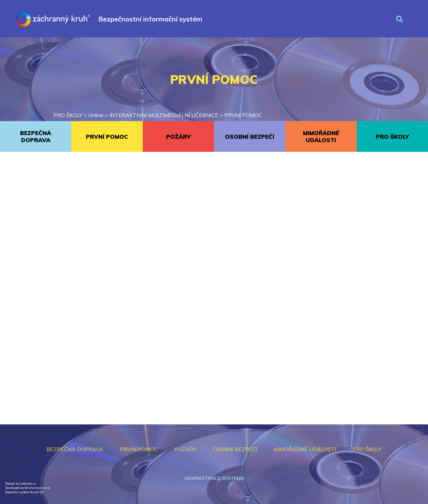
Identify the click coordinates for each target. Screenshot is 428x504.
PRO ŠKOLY (68, 115)
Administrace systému (214, 478)
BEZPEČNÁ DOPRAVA (36, 136)
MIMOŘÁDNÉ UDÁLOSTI (321, 136)
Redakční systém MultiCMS (24, 492)
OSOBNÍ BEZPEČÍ (250, 137)
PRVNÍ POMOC (243, 115)
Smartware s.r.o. (39, 488)
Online (96, 115)
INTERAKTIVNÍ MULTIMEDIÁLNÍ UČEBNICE (164, 115)
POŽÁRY (178, 137)
